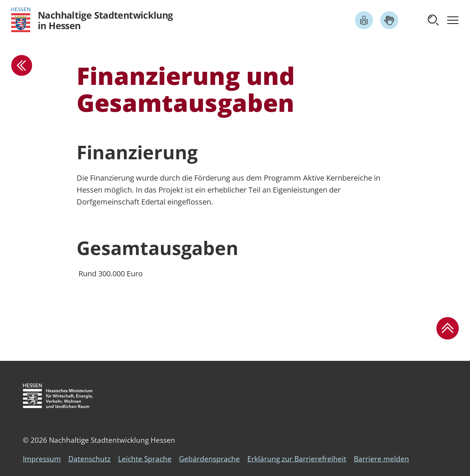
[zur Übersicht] (22, 65)
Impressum (42, 459)
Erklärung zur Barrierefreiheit (297, 459)
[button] (433, 20)
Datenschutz (89, 459)
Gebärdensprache (209, 459)
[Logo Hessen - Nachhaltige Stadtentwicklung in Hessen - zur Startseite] (92, 20)
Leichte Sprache (145, 459)
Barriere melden (381, 459)
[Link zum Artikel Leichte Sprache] (364, 20)
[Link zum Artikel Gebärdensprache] (389, 20)
